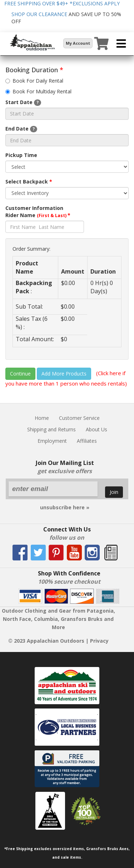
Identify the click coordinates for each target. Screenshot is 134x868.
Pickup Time (21, 155)
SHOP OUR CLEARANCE (39, 14)
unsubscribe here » (65, 507)
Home (42, 418)
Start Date (23, 102)
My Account (78, 43)
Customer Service (79, 418)
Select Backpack (29, 182)
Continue (20, 374)
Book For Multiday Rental (38, 91)
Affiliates (87, 441)
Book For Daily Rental (34, 81)
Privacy (99, 641)
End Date (21, 129)
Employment (52, 441)
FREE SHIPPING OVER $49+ (62, 3)
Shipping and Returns (51, 429)
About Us (96, 429)
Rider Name (38, 215)
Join (114, 492)
